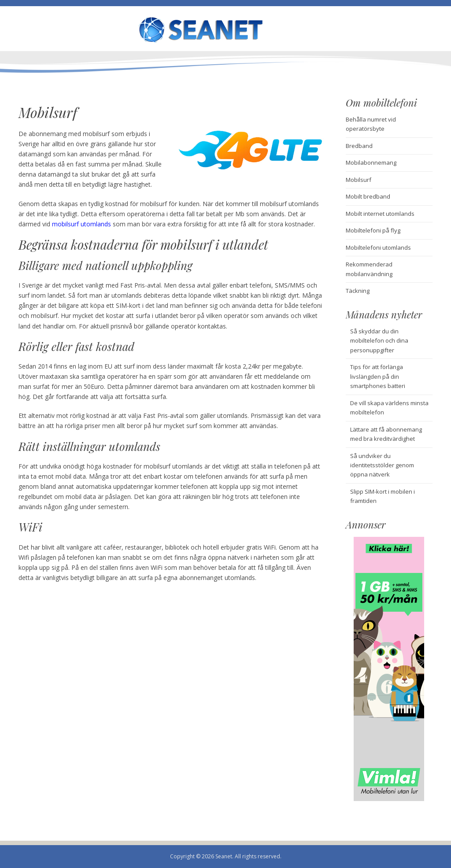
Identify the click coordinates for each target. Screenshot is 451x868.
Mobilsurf (359, 180)
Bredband (359, 146)
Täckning (358, 291)
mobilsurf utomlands (81, 224)
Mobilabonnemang (371, 163)
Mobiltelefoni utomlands (378, 247)
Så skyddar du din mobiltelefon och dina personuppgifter (379, 341)
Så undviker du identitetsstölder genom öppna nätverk (382, 465)
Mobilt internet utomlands (380, 214)
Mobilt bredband (368, 196)
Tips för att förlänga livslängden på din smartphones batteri (378, 376)
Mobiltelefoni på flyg (373, 230)
